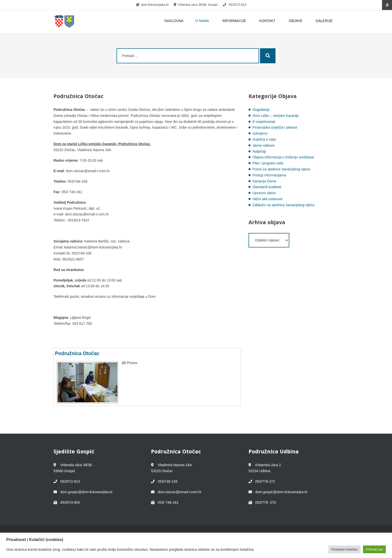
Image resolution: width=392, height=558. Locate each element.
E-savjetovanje (264, 122)
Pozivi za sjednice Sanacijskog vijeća (281, 169)
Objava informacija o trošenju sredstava (283, 157)
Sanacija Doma (264, 181)
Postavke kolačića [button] (344, 549)
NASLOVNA (174, 21)
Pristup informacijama (269, 175)
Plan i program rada (268, 163)
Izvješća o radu (264, 139)
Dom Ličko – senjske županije (276, 116)
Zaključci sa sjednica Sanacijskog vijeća (283, 205)
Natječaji (259, 151)
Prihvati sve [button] (374, 549)
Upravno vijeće (264, 193)
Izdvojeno (260, 133)
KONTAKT (268, 21)
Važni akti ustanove (267, 199)
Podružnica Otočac (77, 353)
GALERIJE (324, 21)
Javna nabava (263, 145)
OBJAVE (296, 21)
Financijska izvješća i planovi (275, 127)
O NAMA (203, 21)
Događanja (261, 110)
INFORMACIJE (235, 21)
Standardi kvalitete (267, 187)
